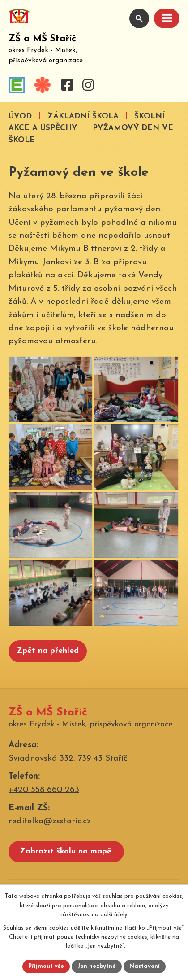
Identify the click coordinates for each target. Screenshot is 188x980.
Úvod (20, 116)
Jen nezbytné (97, 966)
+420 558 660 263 (44, 797)
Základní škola (83, 116)
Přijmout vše (46, 966)
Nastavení (145, 966)
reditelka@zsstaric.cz (50, 829)
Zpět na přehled (48, 658)
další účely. (114, 915)
